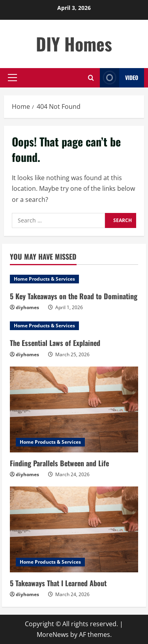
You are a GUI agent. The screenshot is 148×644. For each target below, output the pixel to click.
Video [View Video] (119, 78)
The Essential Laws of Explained (55, 343)
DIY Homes (74, 44)
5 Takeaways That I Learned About (58, 583)
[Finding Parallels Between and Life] (74, 409)
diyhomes (27, 307)
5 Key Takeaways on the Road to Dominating (74, 296)
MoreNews (53, 635)
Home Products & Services (44, 279)
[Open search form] (91, 78)
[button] (12, 78)
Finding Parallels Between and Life (59, 463)
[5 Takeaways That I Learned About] (74, 529)
